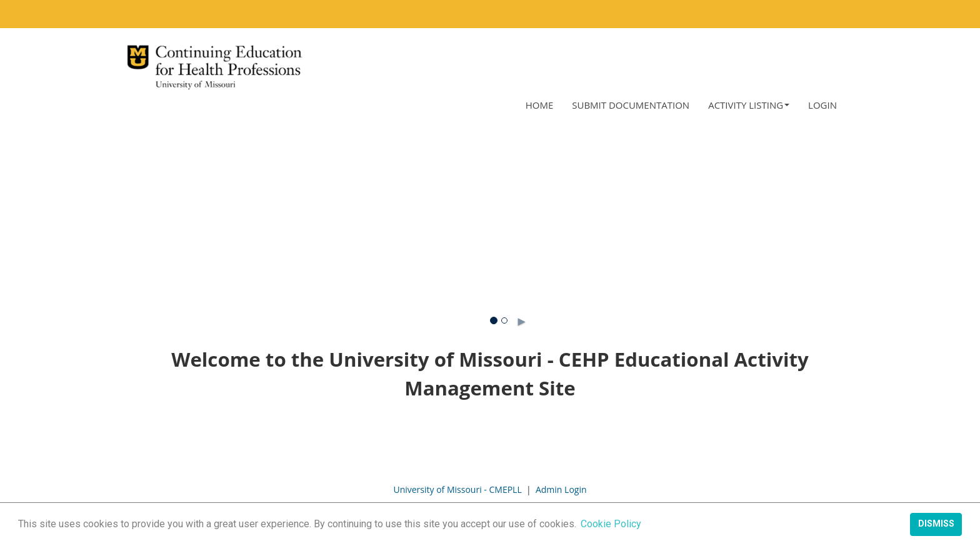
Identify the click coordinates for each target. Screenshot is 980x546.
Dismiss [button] (936, 524)
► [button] (510, 318)
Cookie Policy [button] (611, 524)
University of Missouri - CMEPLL (457, 489)
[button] (749, 106)
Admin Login (561, 489)
